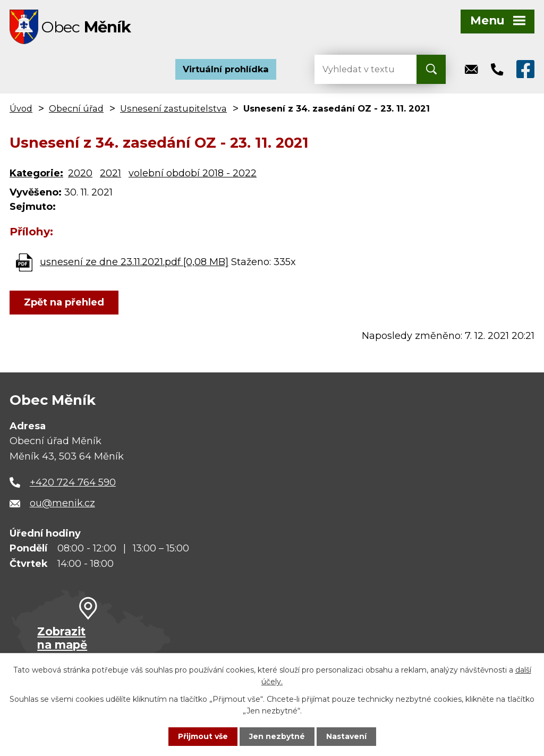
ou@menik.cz (62, 503)
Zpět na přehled (64, 302)
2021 (110, 173)
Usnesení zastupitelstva (173, 108)
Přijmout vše (203, 736)
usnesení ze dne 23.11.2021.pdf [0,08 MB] (134, 262)
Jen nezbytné (277, 736)
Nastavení (346, 736)
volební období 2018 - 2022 (193, 173)
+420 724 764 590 (73, 482)
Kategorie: (36, 173)
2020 (80, 173)
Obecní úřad (76, 108)
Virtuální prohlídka (226, 69)
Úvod (21, 108)
